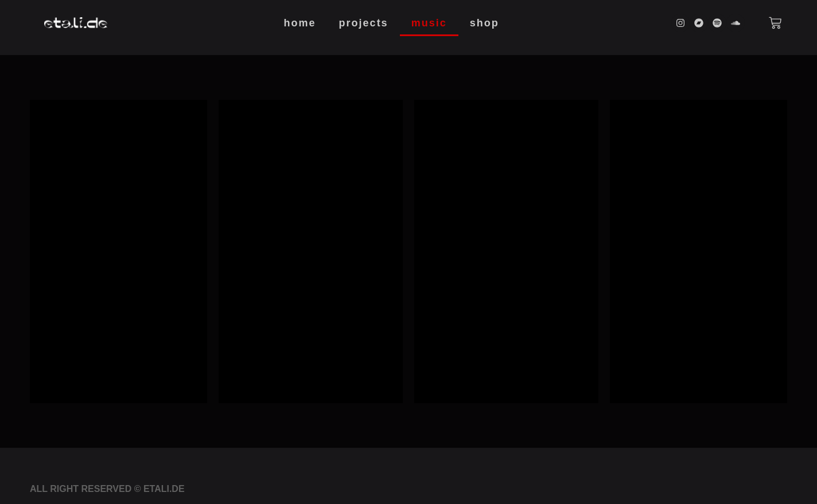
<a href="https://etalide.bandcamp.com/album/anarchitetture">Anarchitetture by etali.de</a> (699, 249)
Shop (485, 23)
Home (300, 23)
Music (429, 23)
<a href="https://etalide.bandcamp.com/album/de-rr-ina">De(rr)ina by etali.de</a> (118, 249)
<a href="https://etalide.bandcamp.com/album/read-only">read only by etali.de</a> (506, 249)
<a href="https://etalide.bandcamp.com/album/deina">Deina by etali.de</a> (311, 249)
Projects (364, 23)
